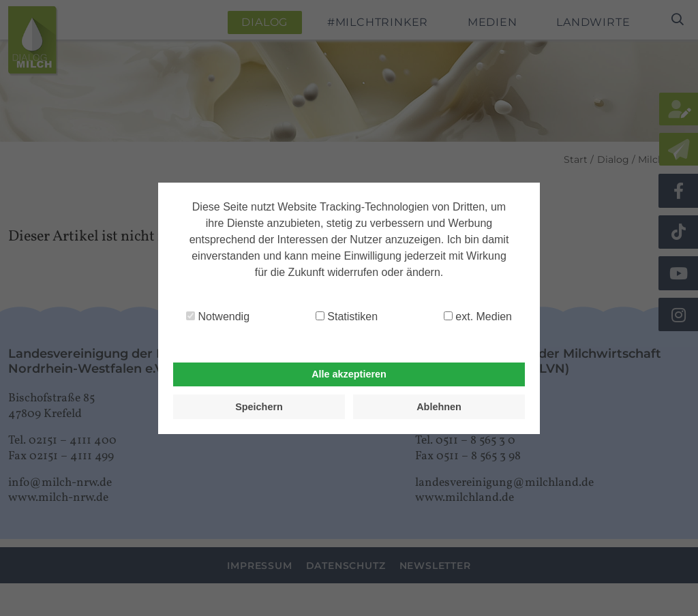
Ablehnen (439, 407)
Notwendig (218, 317)
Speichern (259, 407)
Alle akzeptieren (349, 374)
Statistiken (347, 317)
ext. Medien (478, 317)
